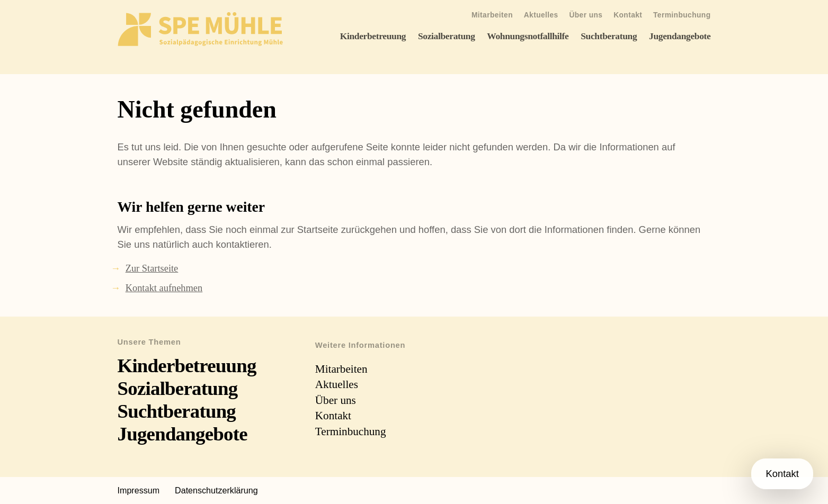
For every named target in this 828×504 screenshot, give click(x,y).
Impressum (139, 490)
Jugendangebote (680, 36)
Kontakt (628, 15)
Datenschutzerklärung (216, 490)
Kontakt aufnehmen (164, 288)
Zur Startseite (152, 268)
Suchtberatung (609, 36)
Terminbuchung (682, 15)
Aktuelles (541, 15)
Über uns (586, 15)
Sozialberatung (447, 36)
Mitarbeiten (492, 15)
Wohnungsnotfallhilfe (528, 36)
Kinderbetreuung (373, 36)
